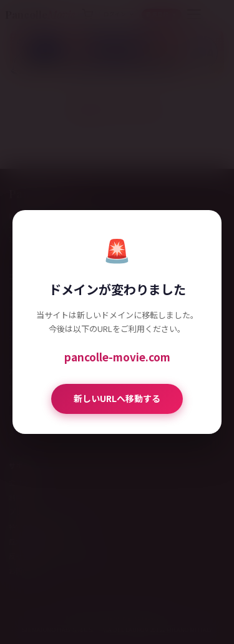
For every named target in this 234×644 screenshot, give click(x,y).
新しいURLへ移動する (117, 398)
